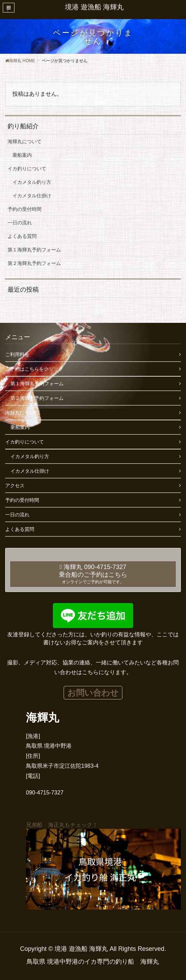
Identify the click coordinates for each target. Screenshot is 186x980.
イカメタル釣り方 (32, 182)
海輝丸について (25, 141)
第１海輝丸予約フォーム (34, 250)
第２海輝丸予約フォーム (34, 263)
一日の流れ (20, 223)
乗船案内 (22, 155)
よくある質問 (22, 236)
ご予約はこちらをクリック (34, 369)
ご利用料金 (17, 354)
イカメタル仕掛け (32, 196)
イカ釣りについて (27, 169)
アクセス (15, 485)
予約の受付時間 (25, 209)
